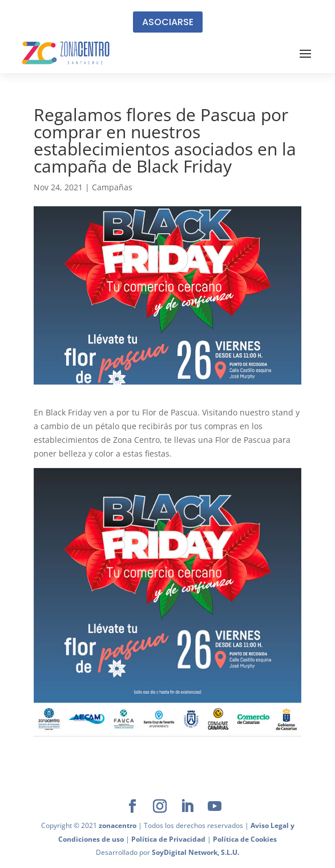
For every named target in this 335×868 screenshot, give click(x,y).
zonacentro (118, 825)
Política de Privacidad (168, 839)
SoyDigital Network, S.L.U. (195, 852)
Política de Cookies (245, 839)
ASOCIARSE (168, 22)
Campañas (112, 187)
